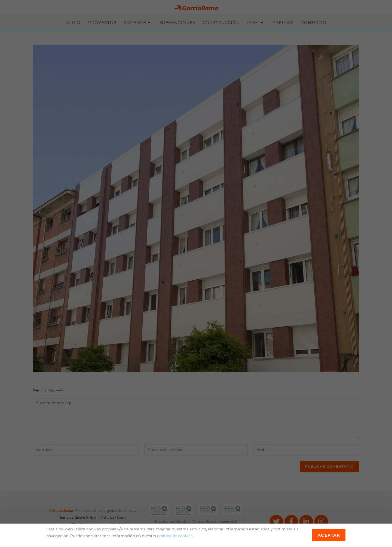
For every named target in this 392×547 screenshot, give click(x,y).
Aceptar (329, 535)
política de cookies (175, 536)
